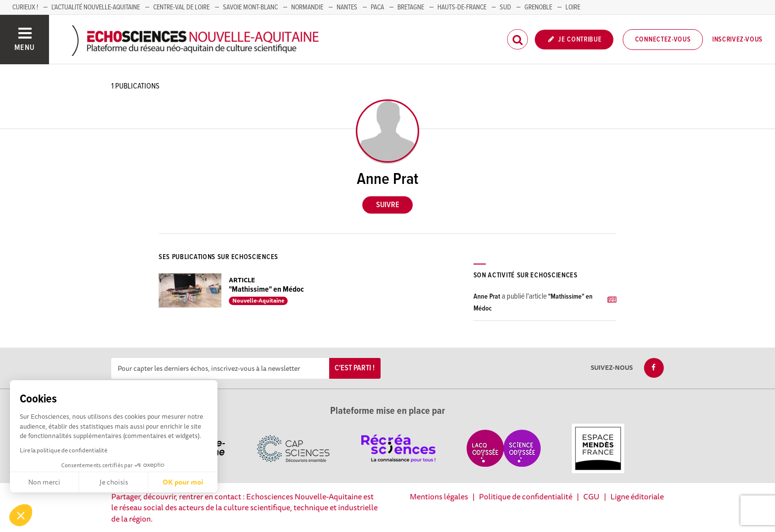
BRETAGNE (411, 7)
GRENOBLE (538, 7)
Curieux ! (25, 7)
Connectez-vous (663, 40)
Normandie (307, 7)
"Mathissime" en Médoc (266, 289)
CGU (591, 496)
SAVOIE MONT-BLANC (250, 7)
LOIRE (573, 7)
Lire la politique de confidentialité (64, 450)
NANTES (347, 7)
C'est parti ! (355, 368)
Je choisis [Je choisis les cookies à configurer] (114, 482)
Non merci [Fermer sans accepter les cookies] (44, 482)
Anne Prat (487, 297)
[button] (21, 515)
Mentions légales (439, 496)
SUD (505, 7)
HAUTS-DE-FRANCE (462, 7)
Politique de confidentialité (526, 496)
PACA (377, 7)
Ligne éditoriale (637, 496)
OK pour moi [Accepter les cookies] (183, 482)
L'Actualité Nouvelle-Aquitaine (96, 7)
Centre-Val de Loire (181, 7)
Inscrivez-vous (737, 40)
